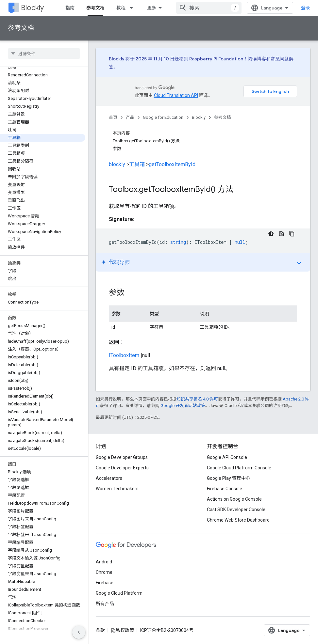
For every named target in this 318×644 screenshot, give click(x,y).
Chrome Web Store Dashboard (238, 520)
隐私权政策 (123, 630)
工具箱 (137, 164)
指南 (70, 8)
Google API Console (227, 457)
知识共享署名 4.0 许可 (197, 399)
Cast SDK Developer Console (236, 510)
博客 (261, 59)
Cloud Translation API (176, 95)
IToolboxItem (124, 355)
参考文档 (21, 28)
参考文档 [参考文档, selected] (95, 8)
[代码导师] (281, 234)
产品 (130, 117)
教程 (121, 8)
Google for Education (163, 117)
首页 (113, 117)
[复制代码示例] (292, 234)
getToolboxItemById (172, 164)
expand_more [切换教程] (299, 263)
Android (104, 562)
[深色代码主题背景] (271, 234)
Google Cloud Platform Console (239, 468)
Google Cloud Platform (119, 593)
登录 (306, 8)
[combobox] (209, 8)
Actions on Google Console (234, 499)
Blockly (32, 8)
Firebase (105, 583)
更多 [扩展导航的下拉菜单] (152, 8)
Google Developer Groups (122, 457)
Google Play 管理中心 (229, 478)
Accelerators (109, 478)
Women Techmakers (117, 489)
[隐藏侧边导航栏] (79, 632)
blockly (117, 164)
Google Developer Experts (122, 468)
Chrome (104, 572)
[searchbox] (44, 54)
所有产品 (105, 604)
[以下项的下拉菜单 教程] (133, 8)
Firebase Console (225, 489)
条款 (100, 630)
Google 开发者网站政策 (183, 406)
